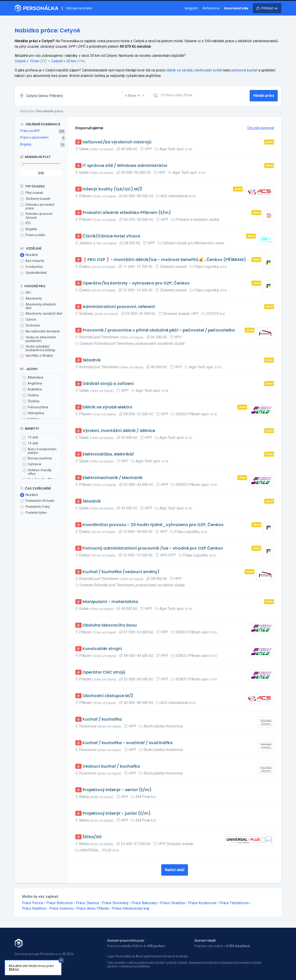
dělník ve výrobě (179, 70)
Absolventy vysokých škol (41, 314)
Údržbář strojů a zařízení (108, 384)
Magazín (192, 8)
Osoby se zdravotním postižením (38, 339)
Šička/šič (92, 837)
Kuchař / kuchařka (102, 719)
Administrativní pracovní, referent (119, 307)
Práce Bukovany (144, 903)
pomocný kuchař (244, 70)
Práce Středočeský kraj (131, 908)
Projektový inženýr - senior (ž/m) (117, 790)
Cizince (28, 320)
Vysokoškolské (33, 273)
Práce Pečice (33, 903)
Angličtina (32, 384)
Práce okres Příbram (93, 908)
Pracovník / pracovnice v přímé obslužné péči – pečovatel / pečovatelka (159, 330)
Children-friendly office (37, 472)
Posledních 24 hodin (37, 501)
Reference (211, 8)
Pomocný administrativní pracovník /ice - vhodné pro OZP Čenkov (153, 548)
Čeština (30, 395)
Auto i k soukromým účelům (39, 451)
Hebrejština (33, 413)
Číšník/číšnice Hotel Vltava (111, 236)
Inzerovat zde (236, 8)
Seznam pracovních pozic (126, 940)
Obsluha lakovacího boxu (110, 625)
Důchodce (30, 326)
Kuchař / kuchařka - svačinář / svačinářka (128, 743)
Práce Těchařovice (234, 903)
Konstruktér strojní (102, 649)
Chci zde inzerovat (261, 128)
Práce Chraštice (173, 903)
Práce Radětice (34, 908)
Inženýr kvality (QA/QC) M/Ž (112, 189)
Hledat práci (264, 96)
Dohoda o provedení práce (37, 206)
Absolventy (31, 299)
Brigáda (26, 144)
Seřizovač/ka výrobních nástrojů (117, 142)
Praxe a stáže (33, 235)
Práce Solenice (61, 908)
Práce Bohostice (60, 903)
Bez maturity (32, 261)
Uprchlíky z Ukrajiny (37, 356)
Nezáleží (29, 255)
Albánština (33, 378)
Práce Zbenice (87, 903)
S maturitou (31, 267)
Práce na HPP (30, 131)
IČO (25, 223)
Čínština (31, 401)
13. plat (30, 437)
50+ (26, 293)
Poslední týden (33, 513)
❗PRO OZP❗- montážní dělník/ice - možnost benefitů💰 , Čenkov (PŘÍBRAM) (164, 260)
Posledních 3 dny (35, 507)
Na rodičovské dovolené (40, 332)
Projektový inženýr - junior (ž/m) (117, 813)
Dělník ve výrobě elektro (107, 407)
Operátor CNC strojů (104, 672)
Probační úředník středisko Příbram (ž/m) (127, 213)
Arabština (32, 390)
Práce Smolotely (115, 903)
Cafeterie (32, 464)
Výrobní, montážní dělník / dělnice (119, 431)
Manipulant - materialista (110, 602)
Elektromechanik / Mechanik (112, 478)
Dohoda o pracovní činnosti (36, 216)
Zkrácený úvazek (35, 199)
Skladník (92, 360)
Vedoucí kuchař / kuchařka (111, 766)
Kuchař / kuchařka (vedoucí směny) (121, 572)
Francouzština (35, 407)
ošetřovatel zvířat (208, 70)
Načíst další (175, 870)
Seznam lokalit (205, 940)
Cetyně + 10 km (27, 61)
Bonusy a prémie (37, 458)
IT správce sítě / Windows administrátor (125, 166)
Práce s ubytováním (34, 137)
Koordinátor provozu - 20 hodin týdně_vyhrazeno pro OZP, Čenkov (153, 525)
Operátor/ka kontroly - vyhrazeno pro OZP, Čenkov (136, 283)
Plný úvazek (32, 193)
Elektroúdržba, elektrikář (108, 454)
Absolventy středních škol (38, 306)
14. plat (30, 443)
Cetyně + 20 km (64, 61)
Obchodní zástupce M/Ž (108, 696)
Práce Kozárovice (202, 903)
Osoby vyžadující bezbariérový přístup (38, 348)
